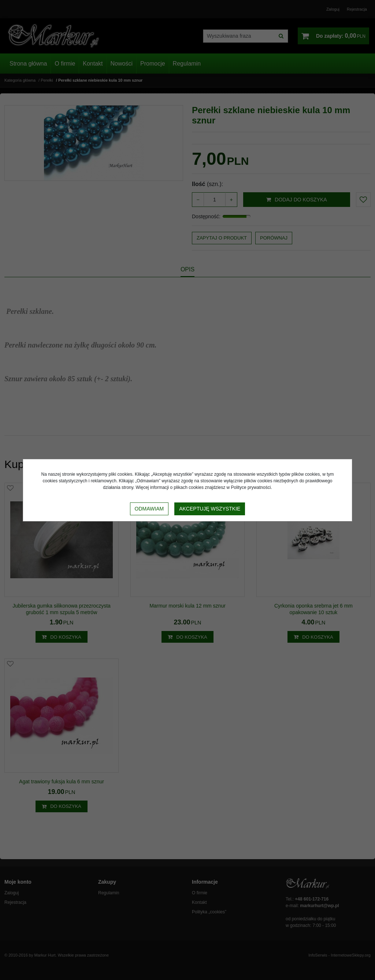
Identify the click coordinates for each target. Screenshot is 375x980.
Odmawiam (149, 509)
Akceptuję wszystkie (210, 509)
